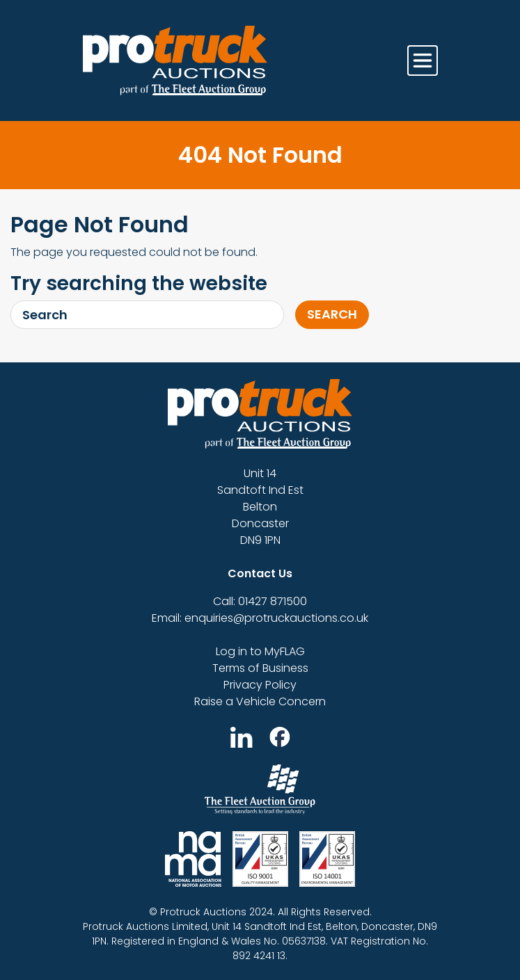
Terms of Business (260, 668)
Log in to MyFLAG (260, 651)
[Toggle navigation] (423, 61)
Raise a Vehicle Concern (260, 701)
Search (332, 314)
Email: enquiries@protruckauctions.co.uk (260, 618)
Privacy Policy (260, 685)
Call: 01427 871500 (260, 601)
